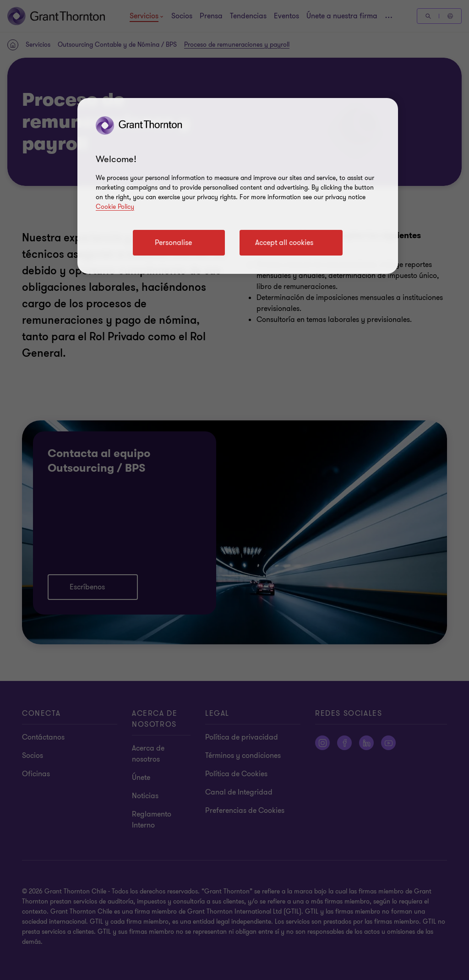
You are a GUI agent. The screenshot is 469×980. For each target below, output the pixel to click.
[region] (238, 186)
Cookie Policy (115, 207)
